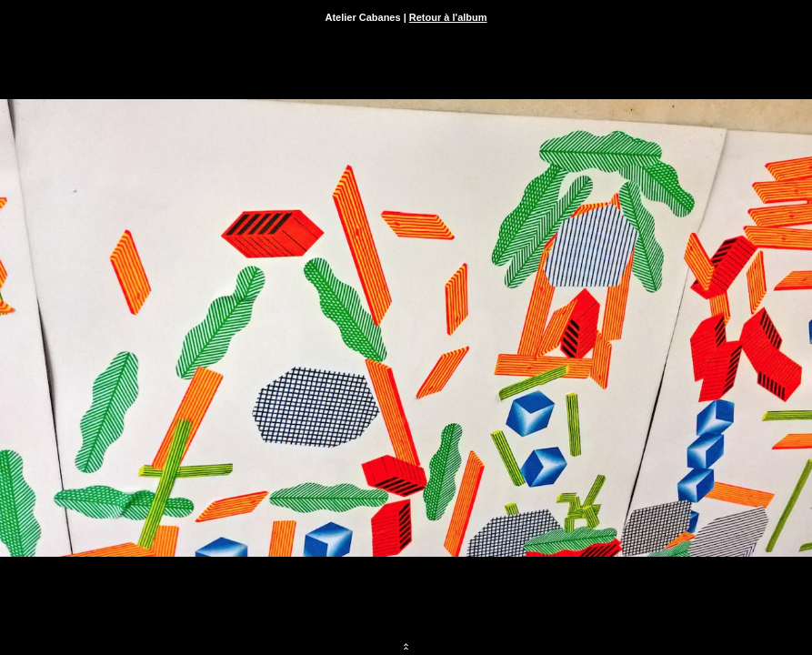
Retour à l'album (448, 17)
